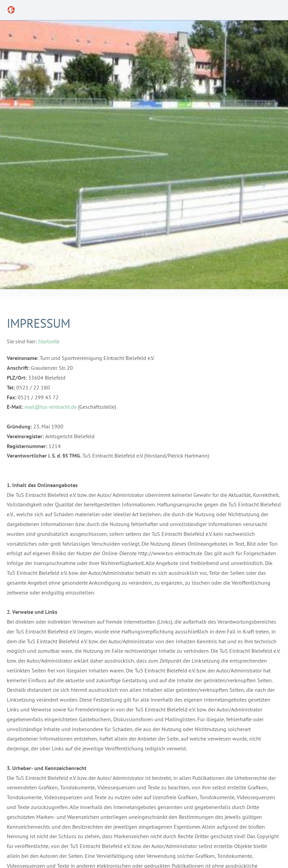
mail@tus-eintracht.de (51, 407)
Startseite (49, 341)
